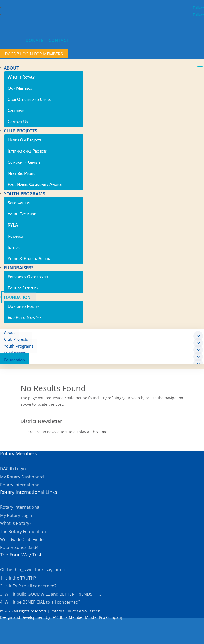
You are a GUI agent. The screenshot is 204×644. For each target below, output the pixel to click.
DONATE (34, 40)
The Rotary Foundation (23, 531)
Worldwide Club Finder (23, 539)
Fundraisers (15, 353)
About (9, 332)
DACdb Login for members (34, 54)
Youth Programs (19, 346)
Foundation (14, 360)
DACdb (57, 617)
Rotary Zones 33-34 (19, 547)
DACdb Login (13, 469)
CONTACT (59, 40)
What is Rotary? (16, 523)
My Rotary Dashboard (22, 477)
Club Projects (16, 339)
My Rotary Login (16, 515)
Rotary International (20, 485)
